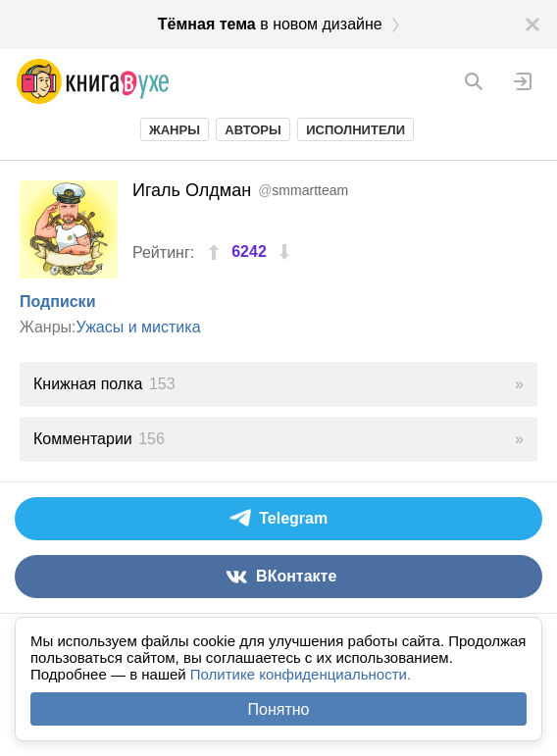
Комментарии (99, 439)
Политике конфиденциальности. (301, 674)
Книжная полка (104, 384)
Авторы (253, 130)
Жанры (175, 130)
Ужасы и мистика (139, 327)
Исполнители (355, 130)
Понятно (279, 709)
